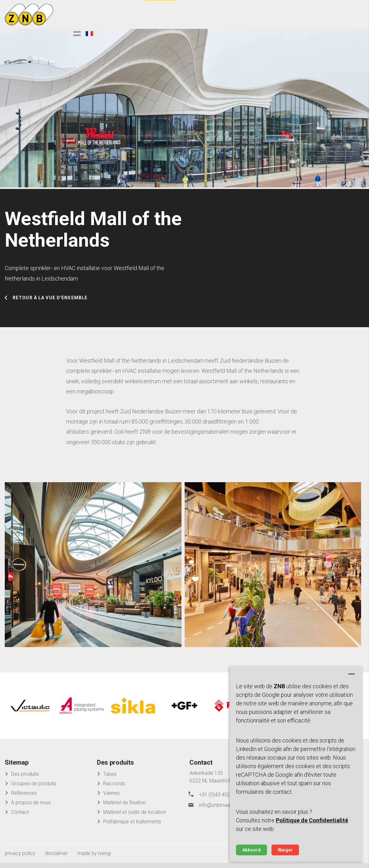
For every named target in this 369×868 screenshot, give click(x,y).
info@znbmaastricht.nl (224, 809)
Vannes (111, 798)
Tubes (110, 779)
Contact (20, 817)
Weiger (285, 850)
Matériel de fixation (124, 808)
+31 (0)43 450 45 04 (222, 799)
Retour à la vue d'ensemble (50, 307)
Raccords (114, 789)
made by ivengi (94, 858)
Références (24, 798)
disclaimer (56, 858)
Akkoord (251, 850)
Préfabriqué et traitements (132, 827)
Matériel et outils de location (135, 817)
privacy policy (20, 858)
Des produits (25, 779)
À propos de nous (31, 808)
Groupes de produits (34, 789)
